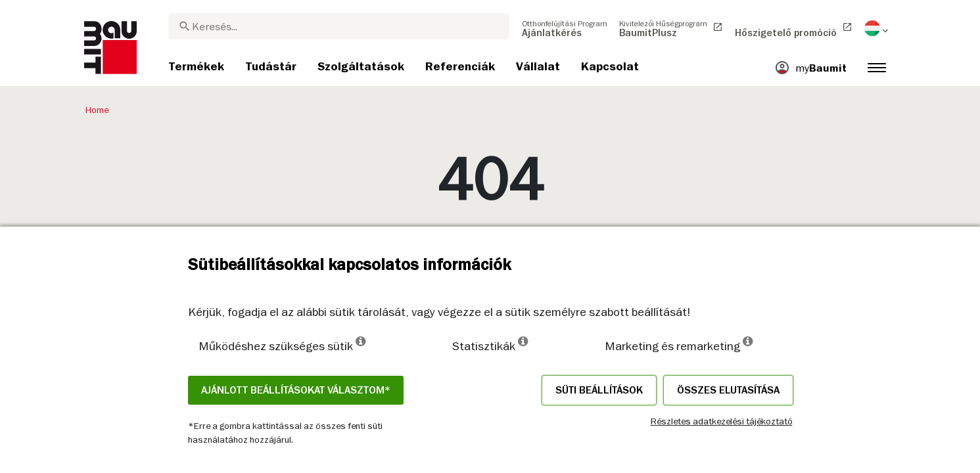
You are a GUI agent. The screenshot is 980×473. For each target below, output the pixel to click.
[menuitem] (565, 28)
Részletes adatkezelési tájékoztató (722, 421)
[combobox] (339, 26)
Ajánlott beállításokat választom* (296, 390)
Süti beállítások (599, 390)
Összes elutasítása (728, 390)
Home (97, 110)
